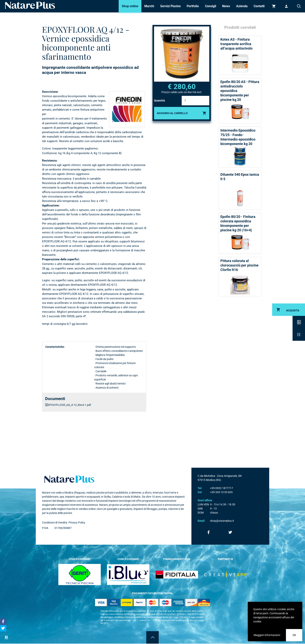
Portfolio (193, 6)
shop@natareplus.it (222, 521)
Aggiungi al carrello (172, 113)
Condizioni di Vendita (55, 523)
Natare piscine (30, 5)
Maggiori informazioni (267, 635)
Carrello (274, 6)
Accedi (286, 6)
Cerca (299, 6)
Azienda (242, 6)
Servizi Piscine (170, 6)
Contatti (259, 6)
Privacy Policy (77, 523)
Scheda (299, 335)
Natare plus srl (69, 479)
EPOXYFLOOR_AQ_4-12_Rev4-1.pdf (69, 405)
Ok (294, 635)
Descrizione (299, 322)
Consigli (211, 6)
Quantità (160, 100)
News (226, 6)
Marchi (149, 6)
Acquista (293, 310)
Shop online (130, 6)
